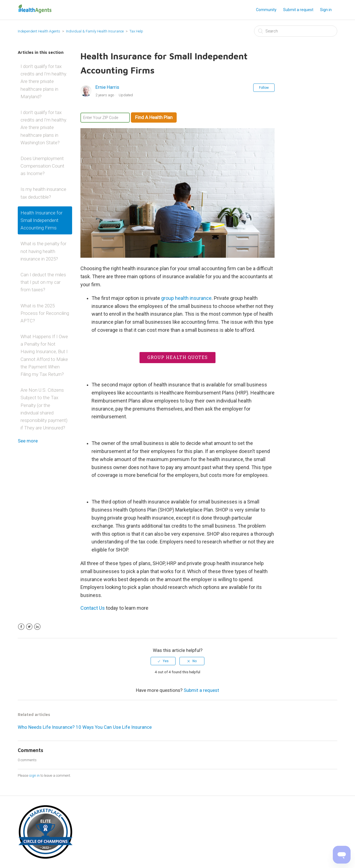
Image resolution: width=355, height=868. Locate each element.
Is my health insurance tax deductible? (43, 193)
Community (266, 10)
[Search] (296, 31)
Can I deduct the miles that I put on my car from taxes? (43, 282)
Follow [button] (264, 88)
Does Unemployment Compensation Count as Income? (42, 166)
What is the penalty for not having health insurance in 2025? (43, 251)
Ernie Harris (107, 87)
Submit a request (298, 10)
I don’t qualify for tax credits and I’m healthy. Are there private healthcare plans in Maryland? (44, 81)
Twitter (29, 627)
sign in (34, 775)
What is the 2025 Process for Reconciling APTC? (45, 313)
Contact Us (93, 608)
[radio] (163, 661)
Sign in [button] (326, 10)
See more (28, 441)
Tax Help (136, 31)
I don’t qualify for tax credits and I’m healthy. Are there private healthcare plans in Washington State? (44, 127)
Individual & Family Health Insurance (95, 31)
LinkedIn (37, 627)
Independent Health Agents (39, 31)
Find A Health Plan (154, 117)
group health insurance (186, 298)
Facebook (21, 627)
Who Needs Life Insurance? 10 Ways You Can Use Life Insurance (85, 727)
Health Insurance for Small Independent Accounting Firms (41, 220)
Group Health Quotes (177, 357)
